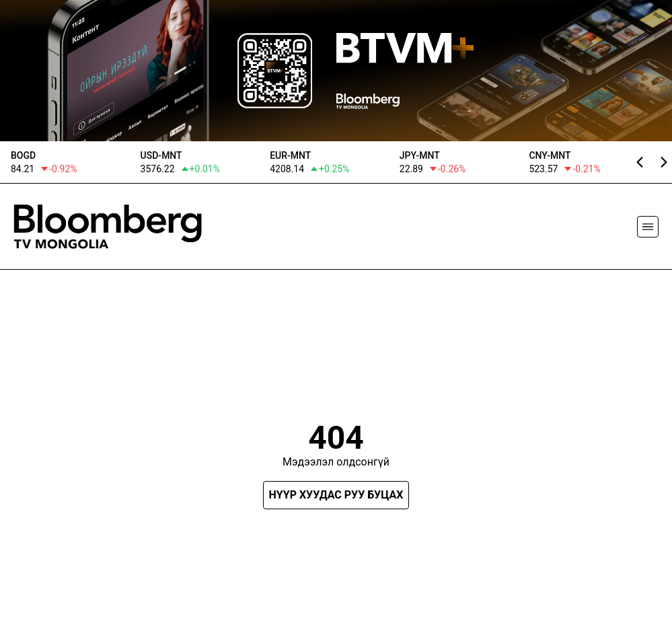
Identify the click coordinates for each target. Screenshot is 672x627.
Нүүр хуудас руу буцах (336, 495)
